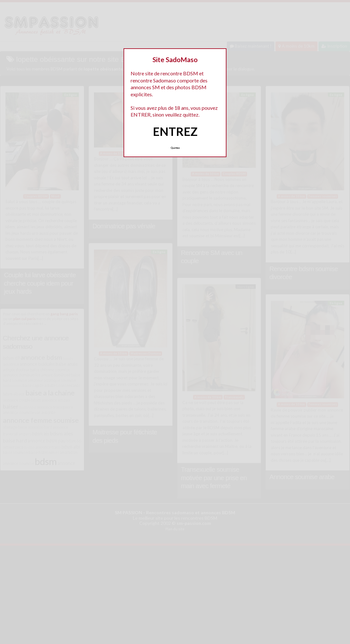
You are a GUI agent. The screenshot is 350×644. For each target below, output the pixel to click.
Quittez (175, 148)
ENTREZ (175, 131)
